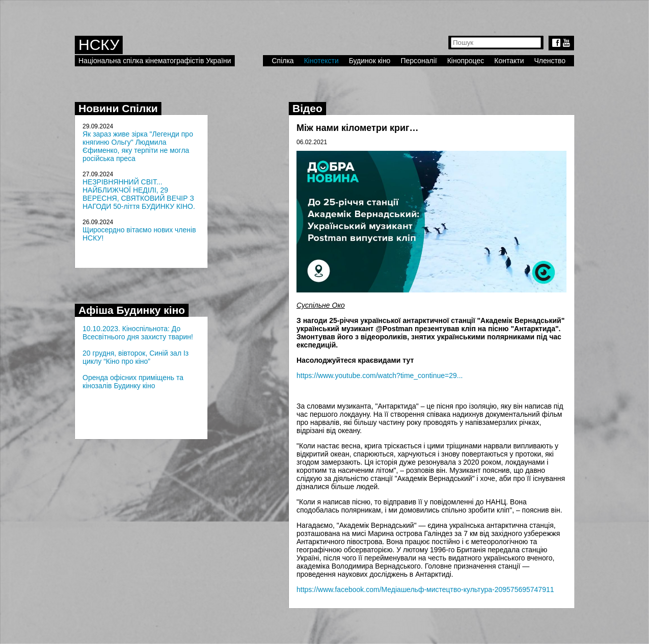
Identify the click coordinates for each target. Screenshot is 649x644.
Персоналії (418, 61)
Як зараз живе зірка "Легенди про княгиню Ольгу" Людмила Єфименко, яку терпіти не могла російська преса (138, 146)
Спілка (282, 61)
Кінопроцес (466, 61)
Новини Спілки (118, 108)
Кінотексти (321, 61)
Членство (550, 61)
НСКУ (99, 45)
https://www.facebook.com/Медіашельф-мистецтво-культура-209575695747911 (425, 589)
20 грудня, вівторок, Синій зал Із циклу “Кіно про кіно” (136, 357)
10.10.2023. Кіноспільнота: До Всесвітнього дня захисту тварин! (138, 333)
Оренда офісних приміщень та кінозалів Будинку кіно (133, 382)
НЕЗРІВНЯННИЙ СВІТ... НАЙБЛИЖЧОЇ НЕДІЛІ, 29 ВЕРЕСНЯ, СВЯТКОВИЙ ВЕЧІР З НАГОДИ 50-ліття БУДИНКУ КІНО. (139, 194)
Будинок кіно (370, 61)
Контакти (509, 61)
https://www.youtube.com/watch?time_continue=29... (380, 375)
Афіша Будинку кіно (132, 310)
